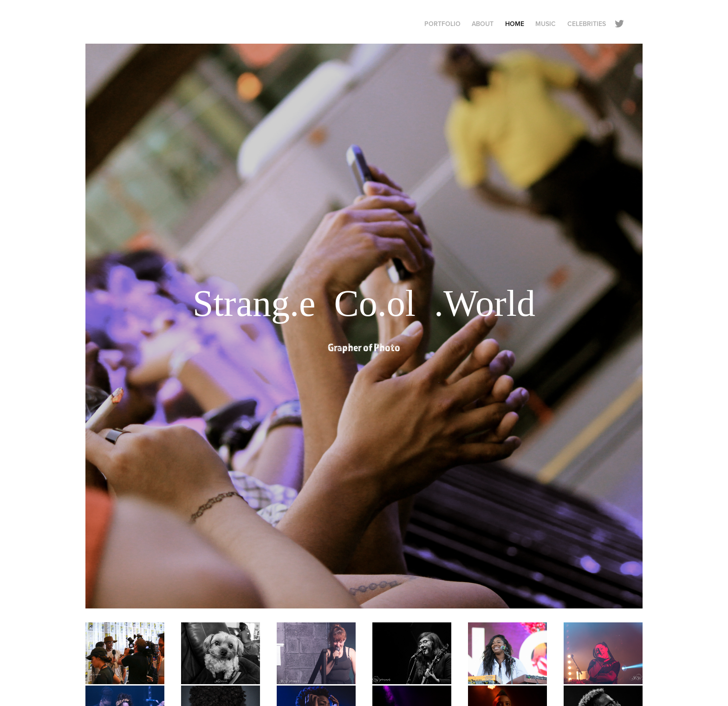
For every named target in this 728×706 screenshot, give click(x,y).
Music (546, 24)
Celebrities (587, 24)
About (483, 24)
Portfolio (442, 24)
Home (515, 24)
